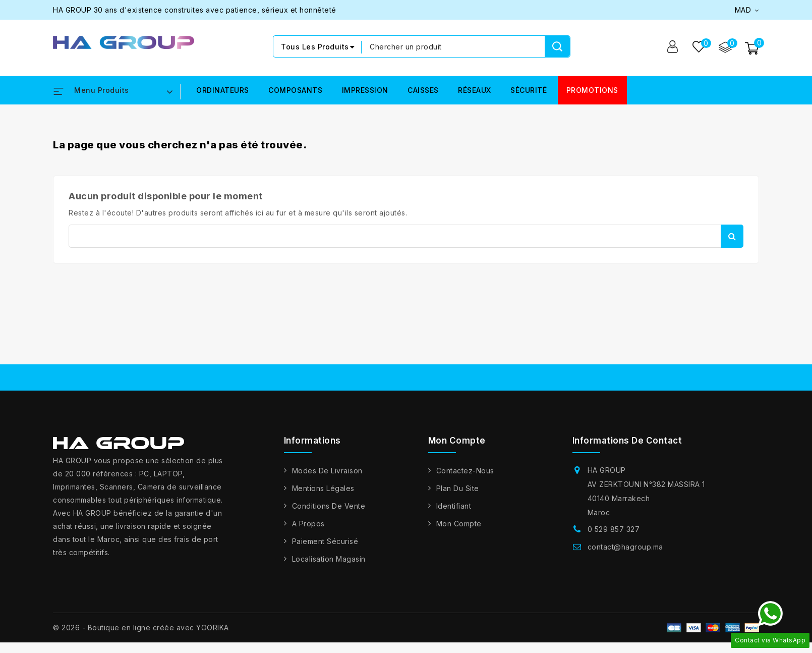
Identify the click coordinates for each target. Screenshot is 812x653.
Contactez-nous (465, 471)
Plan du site (458, 488)
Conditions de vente (329, 506)
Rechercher (732, 236)
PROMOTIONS (592, 91)
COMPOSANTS (295, 91)
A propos (308, 524)
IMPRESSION (365, 91)
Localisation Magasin (329, 559)
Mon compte (459, 524)
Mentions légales (323, 488)
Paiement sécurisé (325, 541)
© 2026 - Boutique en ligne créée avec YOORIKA (141, 628)
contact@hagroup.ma (625, 547)
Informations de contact (627, 441)
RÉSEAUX (475, 91)
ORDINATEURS (223, 91)
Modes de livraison (327, 471)
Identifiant (454, 506)
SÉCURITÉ (529, 91)
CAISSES (423, 91)
